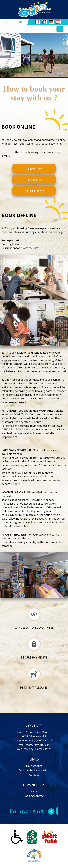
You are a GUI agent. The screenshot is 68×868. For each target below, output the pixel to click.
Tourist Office (34, 766)
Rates (34, 791)
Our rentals (35, 191)
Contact (34, 775)
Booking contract (34, 796)
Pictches (35, 180)
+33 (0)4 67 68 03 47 (41, 740)
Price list (35, 169)
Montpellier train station (34, 770)
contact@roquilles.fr (38, 745)
